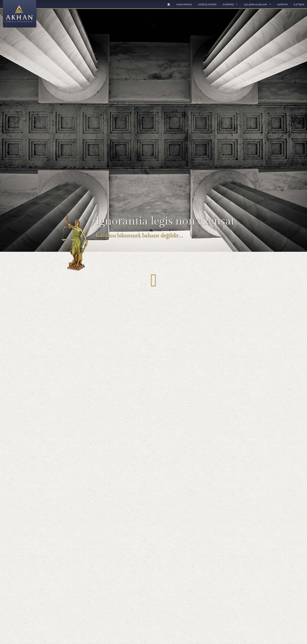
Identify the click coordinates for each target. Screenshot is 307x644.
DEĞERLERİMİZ (207, 4)
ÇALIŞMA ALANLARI (255, 4)
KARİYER (282, 4)
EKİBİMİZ (228, 4)
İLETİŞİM (299, 4)
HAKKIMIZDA (184, 4)
